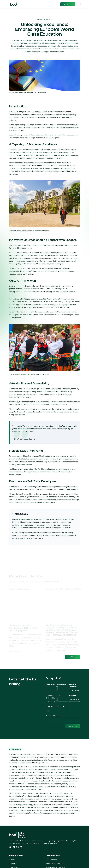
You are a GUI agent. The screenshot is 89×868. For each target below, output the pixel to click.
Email (66, 707)
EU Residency (53, 860)
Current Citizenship (51, 697)
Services (73, 696)
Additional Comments (54, 716)
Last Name (62, 684)
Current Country (73, 685)
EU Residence (68, 4)
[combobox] (48, 711)
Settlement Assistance (56, 864)
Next (83, 616)
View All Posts (72, 657)
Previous (6, 616)
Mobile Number (52, 707)
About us (14, 864)
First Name (51, 684)
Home (13, 860)
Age (59, 696)
